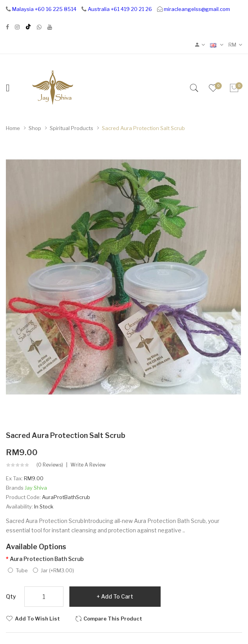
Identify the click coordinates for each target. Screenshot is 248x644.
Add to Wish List (37, 619)
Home (13, 128)
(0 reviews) (50, 465)
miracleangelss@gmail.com (197, 9)
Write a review (88, 465)
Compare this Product (113, 619)
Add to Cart (117, 596)
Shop (35, 128)
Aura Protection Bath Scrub (47, 559)
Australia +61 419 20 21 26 (120, 9)
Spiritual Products (72, 128)
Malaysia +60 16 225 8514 (44, 9)
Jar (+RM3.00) (53, 570)
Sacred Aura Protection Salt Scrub (143, 128)
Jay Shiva (36, 488)
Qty (11, 596)
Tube (18, 570)
